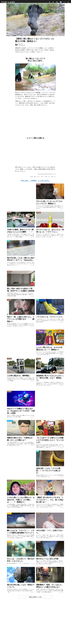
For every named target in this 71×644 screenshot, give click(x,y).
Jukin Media (54, 175)
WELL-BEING (10, 422)
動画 (35, 177)
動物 (46, 177)
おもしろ (38, 177)
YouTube (32, 177)
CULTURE (38, 185)
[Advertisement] (35, 625)
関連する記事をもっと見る (35, 598)
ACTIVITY (9, 514)
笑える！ (43, 177)
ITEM (8, 242)
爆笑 (52, 177)
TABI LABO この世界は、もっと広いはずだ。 (35, 181)
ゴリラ (49, 177)
